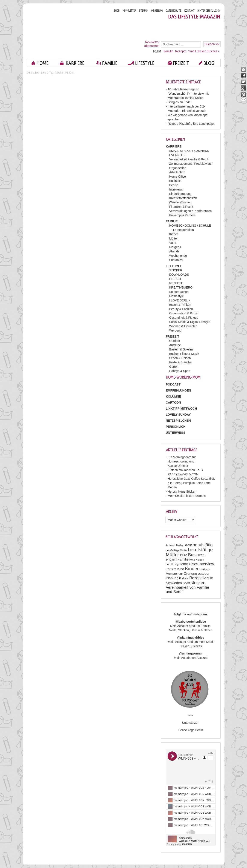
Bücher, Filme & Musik (184, 354)
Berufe (174, 185)
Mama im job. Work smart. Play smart (69, 31)
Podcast (184, 578)
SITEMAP (143, 11)
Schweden (174, 583)
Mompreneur (174, 574)
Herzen (200, 560)
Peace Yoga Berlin (191, 730)
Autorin (171, 545)
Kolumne (174, 396)
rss (244, 69)
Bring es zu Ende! (180, 102)
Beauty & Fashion (181, 309)
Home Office (178, 177)
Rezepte (181, 51)
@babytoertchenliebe (191, 622)
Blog (44, 73)
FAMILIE (110, 63)
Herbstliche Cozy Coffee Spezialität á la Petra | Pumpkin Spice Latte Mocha (191, 483)
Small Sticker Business (203, 51)
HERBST (175, 279)
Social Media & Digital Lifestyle (190, 322)
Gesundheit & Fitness (184, 318)
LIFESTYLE (145, 63)
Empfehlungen (178, 390)
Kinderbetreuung (180, 194)
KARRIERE (75, 63)
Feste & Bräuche (180, 362)
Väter (173, 243)
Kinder (174, 234)
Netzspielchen (178, 421)
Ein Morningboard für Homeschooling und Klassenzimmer (182, 461)
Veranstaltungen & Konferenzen (191, 211)
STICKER (176, 270)
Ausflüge (175, 345)
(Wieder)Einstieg (180, 202)
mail (244, 101)
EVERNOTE (178, 155)
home (42, 63)
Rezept (195, 578)
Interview (206, 564)
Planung (172, 578)
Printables (176, 260)
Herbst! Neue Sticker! (182, 492)
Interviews (176, 189)
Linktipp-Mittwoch (181, 409)
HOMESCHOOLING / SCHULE (190, 226)
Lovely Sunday (178, 415)
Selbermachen (179, 292)
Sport (186, 583)
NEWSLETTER (129, 11)
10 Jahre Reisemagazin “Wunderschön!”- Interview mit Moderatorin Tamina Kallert (188, 94)
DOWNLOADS (179, 275)
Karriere (171, 569)
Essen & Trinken (180, 305)
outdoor (204, 574)
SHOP (117, 11)
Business (175, 181)
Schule (208, 578)
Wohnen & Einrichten (183, 326)
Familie (168, 51)
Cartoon (174, 403)
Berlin (180, 545)
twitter (244, 82)
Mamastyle (177, 296)
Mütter (174, 238)
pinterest (244, 94)
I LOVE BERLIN (180, 300)
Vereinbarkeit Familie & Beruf (189, 159)
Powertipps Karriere (183, 215)
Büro (184, 555)
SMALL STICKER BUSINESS (189, 151)
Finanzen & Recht (181, 207)
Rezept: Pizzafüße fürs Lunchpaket (191, 124)
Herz (192, 560)
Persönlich (176, 427)
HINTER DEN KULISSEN (209, 11)
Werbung (175, 330)
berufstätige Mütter (189, 552)
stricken (198, 583)
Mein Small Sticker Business (187, 496)
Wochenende (178, 256)
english (171, 559)
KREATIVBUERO (181, 287)
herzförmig (172, 564)
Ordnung (190, 574)
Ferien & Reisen (180, 358)
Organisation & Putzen (184, 313)
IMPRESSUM (157, 11)
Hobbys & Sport (180, 371)
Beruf (188, 545)
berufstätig (202, 545)
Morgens (175, 247)
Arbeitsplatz (177, 172)
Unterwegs (176, 433)
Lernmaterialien (184, 230)
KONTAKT (189, 11)
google (244, 88)
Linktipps (205, 569)
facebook (244, 76)
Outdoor (175, 341)
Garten (174, 367)
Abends (174, 251)
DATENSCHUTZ (174, 11)
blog (209, 63)
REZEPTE (176, 283)
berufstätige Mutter (177, 550)
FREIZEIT (181, 63)
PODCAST (173, 384)
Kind (181, 569)
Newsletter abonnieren (152, 44)
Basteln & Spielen (181, 349)
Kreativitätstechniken (183, 198)
